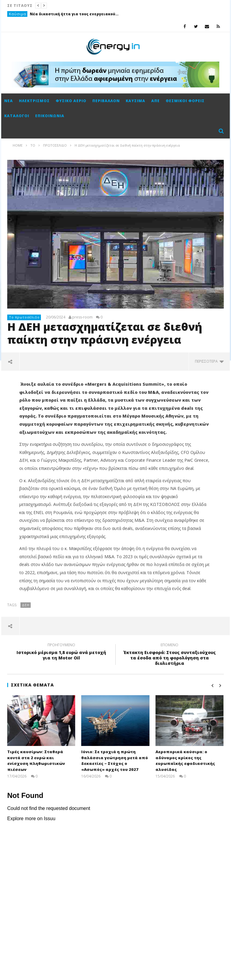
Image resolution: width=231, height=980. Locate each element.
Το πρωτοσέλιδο (24, 317)
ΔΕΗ (26, 605)
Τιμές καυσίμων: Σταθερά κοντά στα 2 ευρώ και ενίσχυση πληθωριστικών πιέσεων (36, 761)
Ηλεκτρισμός (34, 101)
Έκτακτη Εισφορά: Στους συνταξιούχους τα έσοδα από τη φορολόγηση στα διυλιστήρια (170, 655)
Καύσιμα (18, 14)
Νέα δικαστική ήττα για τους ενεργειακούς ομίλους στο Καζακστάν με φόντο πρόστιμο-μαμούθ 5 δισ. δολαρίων (75, 14)
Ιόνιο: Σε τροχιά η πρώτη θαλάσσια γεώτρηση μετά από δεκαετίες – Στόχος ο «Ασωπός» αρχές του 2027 (115, 761)
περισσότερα (209, 361)
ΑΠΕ (156, 101)
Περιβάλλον (106, 101)
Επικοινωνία (50, 116)
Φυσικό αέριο (71, 101)
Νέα (9, 101)
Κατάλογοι (17, 116)
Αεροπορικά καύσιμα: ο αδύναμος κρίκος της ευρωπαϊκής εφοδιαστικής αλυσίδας (185, 761)
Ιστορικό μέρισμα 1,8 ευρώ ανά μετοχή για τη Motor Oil (61, 652)
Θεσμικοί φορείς (185, 101)
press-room (82, 317)
